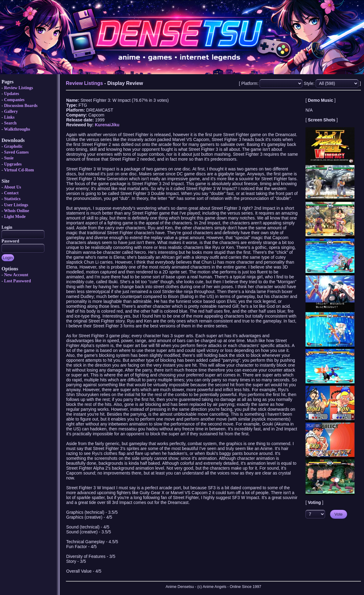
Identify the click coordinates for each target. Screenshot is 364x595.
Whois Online (17, 211)
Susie (9, 158)
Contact (11, 193)
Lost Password (17, 281)
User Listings (16, 205)
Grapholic (13, 146)
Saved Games (16, 152)
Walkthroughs (17, 129)
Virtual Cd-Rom (19, 170)
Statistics (12, 199)
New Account (16, 275)
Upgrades (13, 164)
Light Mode (15, 217)
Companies (14, 100)
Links (9, 117)
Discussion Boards (21, 106)
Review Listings (19, 88)
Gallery (11, 111)
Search (10, 123)
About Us (12, 187)
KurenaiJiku (107, 125)
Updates (11, 94)
